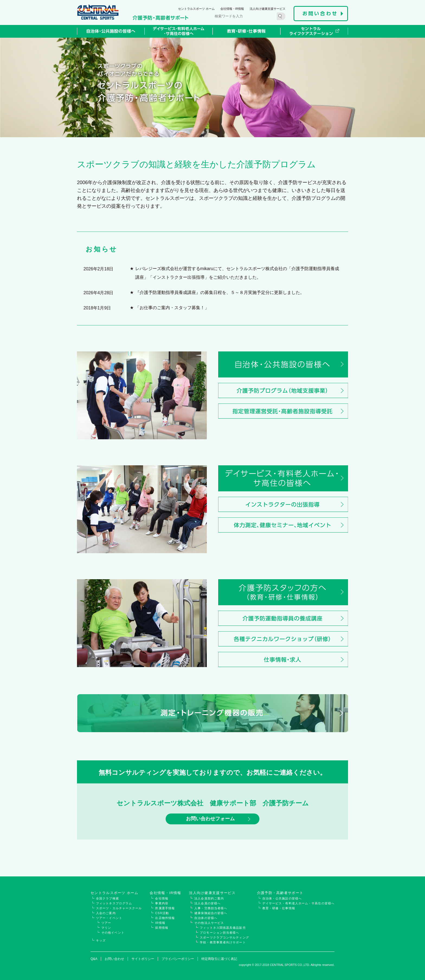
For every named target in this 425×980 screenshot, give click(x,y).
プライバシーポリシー (178, 959)
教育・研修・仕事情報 (279, 908)
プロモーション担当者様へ (219, 933)
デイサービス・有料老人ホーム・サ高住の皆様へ (298, 903)
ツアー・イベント (109, 918)
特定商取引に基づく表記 (219, 959)
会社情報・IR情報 (232, 9)
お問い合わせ (114, 959)
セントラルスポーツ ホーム (196, 9)
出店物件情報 (165, 918)
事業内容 (162, 903)
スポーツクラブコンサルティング (224, 937)
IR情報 (160, 923)
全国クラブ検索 (107, 898)
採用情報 (162, 928)
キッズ (101, 940)
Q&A (94, 959)
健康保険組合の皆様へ (211, 913)
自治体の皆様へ (206, 918)
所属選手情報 (165, 908)
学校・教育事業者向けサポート (223, 942)
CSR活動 (162, 913)
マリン (106, 928)
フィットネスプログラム (114, 903)
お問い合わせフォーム (210, 819)
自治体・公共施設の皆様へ (282, 898)
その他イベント (113, 933)
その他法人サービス (209, 923)
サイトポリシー (143, 959)
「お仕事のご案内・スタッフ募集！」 (172, 308)
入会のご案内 (106, 913)
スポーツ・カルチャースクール (119, 908)
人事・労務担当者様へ (211, 908)
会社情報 (162, 898)
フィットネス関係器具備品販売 (223, 928)
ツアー (106, 923)
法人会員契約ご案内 (209, 898)
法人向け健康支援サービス (268, 9)
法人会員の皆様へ (207, 903)
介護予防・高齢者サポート (280, 893)
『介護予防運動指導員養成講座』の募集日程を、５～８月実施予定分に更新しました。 (220, 292)
